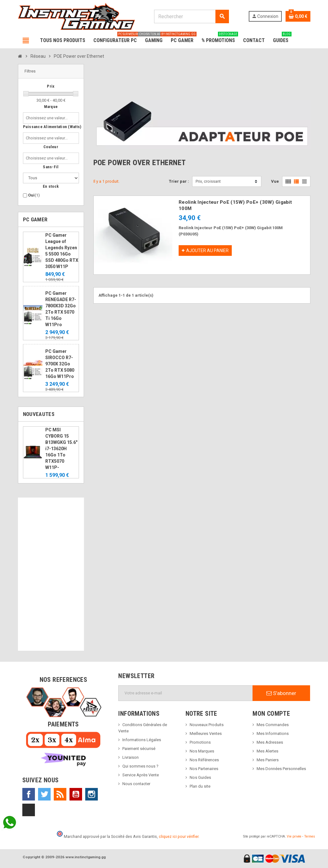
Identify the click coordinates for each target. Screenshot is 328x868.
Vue (275, 181)
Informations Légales (142, 740)
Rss (60, 794)
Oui (34, 195)
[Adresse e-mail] (186, 693)
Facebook (29, 794)
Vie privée (294, 836)
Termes (310, 836)
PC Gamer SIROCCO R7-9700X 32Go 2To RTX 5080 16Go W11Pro (60, 364)
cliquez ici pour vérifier (179, 836)
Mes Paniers (268, 760)
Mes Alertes (267, 751)
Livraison (131, 757)
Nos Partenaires (204, 769)
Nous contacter (136, 784)
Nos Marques (202, 751)
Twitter (44, 794)
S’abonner (281, 693)
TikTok (29, 810)
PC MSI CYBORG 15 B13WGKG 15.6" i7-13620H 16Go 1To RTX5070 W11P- (61, 449)
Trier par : (179, 181)
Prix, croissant (208, 181)
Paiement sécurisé (139, 749)
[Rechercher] (192, 16)
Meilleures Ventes (206, 733)
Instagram (92, 794)
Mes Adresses (270, 742)
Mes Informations (273, 733)
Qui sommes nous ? (140, 766)
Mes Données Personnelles (281, 769)
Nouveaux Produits (207, 725)
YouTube (76, 794)
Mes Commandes (273, 725)
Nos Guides (200, 777)
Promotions (200, 742)
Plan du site (200, 786)
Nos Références (204, 760)
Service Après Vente (141, 775)
